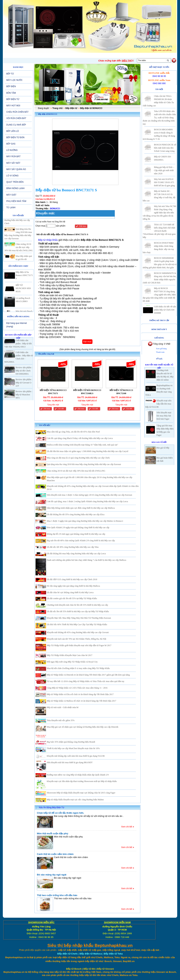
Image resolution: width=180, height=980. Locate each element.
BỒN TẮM (11, 93)
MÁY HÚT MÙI (13, 106)
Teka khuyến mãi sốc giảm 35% (61, 720)
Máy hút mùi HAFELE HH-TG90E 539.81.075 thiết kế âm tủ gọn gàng (164, 182)
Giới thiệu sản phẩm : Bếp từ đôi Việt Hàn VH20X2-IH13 (18, 344)
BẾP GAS (11, 144)
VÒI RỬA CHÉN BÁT (16, 118)
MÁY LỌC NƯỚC (14, 80)
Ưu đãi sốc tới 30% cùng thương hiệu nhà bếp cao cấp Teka (73, 547)
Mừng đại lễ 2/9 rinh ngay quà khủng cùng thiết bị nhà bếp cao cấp (76, 534)
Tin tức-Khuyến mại (54, 55)
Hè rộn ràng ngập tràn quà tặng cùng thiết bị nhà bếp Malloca (73, 586)
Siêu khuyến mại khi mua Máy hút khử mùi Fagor (164, 416)
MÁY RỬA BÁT (13, 156)
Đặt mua (83, 226)
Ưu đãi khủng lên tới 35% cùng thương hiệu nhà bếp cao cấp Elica (76, 514)
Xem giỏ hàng (161, 349)
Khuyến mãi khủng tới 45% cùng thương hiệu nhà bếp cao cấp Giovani (78, 632)
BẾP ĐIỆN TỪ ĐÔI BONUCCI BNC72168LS (87, 392)
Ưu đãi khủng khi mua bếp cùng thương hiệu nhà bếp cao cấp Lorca (76, 554)
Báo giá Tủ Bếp (159, 442)
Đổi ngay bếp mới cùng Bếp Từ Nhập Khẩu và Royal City (72, 662)
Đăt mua (47, 409)
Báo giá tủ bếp (163, 448)
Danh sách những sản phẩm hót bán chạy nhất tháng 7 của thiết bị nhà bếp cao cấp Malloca (86, 560)
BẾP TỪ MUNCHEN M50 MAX (23, 292)
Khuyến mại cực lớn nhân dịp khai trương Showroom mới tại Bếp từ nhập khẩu (82, 781)
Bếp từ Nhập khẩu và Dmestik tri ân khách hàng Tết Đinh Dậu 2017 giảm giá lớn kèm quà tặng (88, 675)
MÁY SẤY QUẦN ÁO (16, 169)
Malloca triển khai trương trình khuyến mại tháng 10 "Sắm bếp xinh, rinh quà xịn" (82, 445)
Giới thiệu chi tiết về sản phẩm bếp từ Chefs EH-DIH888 (165, 310)
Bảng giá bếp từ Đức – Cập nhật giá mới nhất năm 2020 (164, 170)
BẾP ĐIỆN (11, 86)
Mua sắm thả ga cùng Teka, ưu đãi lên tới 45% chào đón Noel (73, 432)
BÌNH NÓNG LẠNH (15, 188)
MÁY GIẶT (11, 195)
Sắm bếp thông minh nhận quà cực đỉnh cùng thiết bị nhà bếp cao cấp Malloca (81, 508)
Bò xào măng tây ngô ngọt (52, 875)
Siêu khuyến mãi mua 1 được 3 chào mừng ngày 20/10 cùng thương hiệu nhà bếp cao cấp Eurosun (89, 495)
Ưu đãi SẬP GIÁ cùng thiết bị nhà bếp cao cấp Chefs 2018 (72, 579)
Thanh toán (160, 352)
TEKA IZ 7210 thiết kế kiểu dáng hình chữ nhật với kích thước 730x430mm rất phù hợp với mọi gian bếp (159, 231)
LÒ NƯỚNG (12, 150)
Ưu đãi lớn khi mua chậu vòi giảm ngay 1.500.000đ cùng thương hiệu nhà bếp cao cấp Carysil (88, 451)
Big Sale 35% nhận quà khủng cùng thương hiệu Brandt (71, 742)
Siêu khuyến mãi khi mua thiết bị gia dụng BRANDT (70, 762)
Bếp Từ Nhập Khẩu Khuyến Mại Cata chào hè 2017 (70, 655)
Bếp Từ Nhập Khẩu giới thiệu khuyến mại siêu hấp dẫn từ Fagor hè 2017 (79, 645)
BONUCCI (55, 209)
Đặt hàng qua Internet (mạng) (17, 325)
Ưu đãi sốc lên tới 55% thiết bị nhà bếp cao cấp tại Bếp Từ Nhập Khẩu (78, 611)
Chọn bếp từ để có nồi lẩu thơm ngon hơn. (60, 813)
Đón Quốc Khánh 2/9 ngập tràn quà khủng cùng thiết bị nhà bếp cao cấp (78, 527)
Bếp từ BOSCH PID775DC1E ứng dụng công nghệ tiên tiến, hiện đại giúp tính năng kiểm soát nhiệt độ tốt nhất (159, 295)
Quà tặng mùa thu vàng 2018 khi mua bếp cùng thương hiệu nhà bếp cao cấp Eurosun (84, 464)
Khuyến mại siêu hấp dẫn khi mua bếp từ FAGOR (158, 404)
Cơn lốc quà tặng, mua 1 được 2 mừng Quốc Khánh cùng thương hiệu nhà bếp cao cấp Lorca (87, 501)
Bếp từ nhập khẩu (48, 240)
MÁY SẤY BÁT (13, 163)
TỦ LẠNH (11, 208)
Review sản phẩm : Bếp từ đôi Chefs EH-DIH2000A (24, 371)
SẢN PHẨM (79, 55)
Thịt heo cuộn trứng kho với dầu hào (57, 895)
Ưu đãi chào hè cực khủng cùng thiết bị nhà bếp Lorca (70, 592)
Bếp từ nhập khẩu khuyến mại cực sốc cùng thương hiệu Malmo (75, 800)
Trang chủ (57, 108)
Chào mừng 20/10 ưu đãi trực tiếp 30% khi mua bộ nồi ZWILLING (19, 251)
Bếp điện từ (71, 108)
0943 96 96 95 (159, 76)
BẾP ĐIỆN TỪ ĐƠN (15, 137)
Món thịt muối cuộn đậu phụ (52, 833)
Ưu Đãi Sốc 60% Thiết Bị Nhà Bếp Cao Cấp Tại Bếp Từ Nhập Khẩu (77, 624)
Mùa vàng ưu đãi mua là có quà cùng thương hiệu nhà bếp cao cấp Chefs (78, 458)
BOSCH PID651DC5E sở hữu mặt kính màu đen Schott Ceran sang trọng (165, 148)
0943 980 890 (159, 83)
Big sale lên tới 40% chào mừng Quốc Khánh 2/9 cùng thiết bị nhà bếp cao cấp (81, 541)
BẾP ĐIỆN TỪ (13, 99)
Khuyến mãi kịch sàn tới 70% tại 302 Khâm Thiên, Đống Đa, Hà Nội (76, 639)
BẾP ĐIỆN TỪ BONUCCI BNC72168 (121, 392)
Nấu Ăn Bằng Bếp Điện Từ (52, 808)
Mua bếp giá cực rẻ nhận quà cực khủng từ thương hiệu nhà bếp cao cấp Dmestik (83, 727)
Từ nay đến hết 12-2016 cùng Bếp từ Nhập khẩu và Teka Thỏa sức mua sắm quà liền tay (86, 681)
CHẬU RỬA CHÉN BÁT (17, 112)
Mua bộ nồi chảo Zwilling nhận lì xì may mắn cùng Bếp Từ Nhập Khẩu (78, 668)
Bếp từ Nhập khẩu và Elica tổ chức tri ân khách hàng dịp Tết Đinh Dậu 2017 (80, 694)
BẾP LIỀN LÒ (13, 131)
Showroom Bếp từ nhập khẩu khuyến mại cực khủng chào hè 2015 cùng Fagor (81, 793)
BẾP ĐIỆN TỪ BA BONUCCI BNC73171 (53, 392)
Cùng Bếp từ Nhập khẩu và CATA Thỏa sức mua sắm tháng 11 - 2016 (77, 688)
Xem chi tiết (127, 827)
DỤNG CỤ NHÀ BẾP (16, 125)
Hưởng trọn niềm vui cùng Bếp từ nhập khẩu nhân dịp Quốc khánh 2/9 (78, 775)
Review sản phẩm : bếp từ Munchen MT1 (24, 395)
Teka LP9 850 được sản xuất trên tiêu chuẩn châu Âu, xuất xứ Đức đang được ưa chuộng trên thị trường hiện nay (159, 118)
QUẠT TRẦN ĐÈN (15, 182)
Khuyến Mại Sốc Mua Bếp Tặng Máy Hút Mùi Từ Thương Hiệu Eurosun (79, 618)
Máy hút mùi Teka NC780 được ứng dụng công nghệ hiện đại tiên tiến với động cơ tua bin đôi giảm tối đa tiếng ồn (159, 213)
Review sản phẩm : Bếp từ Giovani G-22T (24, 383)
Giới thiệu (31, 55)
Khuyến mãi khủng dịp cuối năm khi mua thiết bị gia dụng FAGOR (76, 756)
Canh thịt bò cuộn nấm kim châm (55, 854)
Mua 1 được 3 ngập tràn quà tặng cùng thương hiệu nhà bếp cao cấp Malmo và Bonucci (85, 521)
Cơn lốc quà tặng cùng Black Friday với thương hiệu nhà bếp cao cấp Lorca (80, 438)
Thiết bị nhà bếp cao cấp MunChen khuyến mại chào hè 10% (73, 748)
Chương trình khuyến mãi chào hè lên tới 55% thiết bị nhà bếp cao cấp (77, 605)
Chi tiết (61, 409)
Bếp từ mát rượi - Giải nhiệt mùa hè (63, 707)
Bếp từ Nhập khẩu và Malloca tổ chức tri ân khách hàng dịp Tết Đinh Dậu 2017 (81, 701)
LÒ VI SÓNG (12, 176)
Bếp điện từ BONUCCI (91, 108)
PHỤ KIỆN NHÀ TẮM (16, 201)
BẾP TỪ (10, 74)
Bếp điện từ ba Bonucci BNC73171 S (24, 279)
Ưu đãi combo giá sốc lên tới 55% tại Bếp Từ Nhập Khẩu (72, 598)
